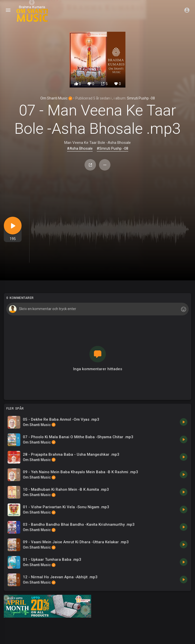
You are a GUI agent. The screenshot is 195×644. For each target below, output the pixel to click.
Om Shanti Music (56, 98)
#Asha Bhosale (80, 148)
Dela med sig (90, 165)
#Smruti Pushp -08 (112, 148)
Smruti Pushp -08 (141, 98)
